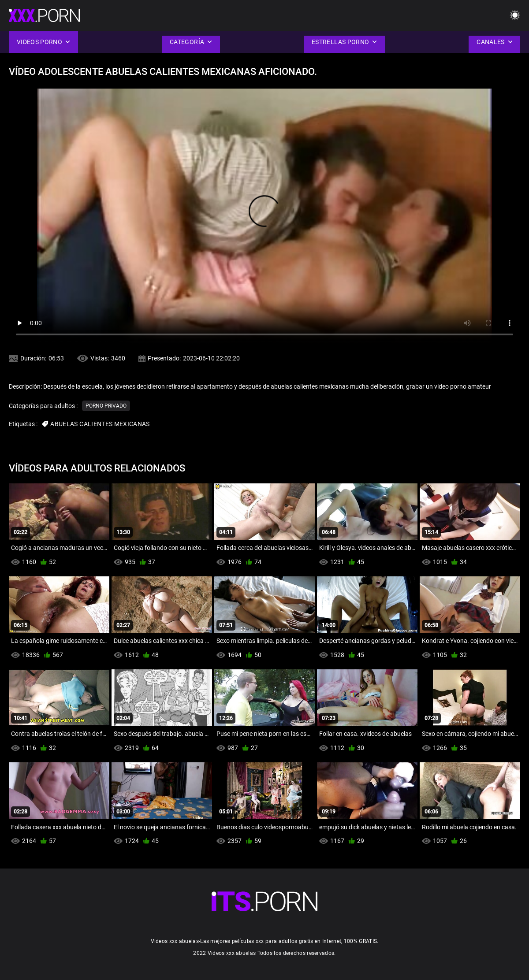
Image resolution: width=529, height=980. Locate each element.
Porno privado (106, 406)
